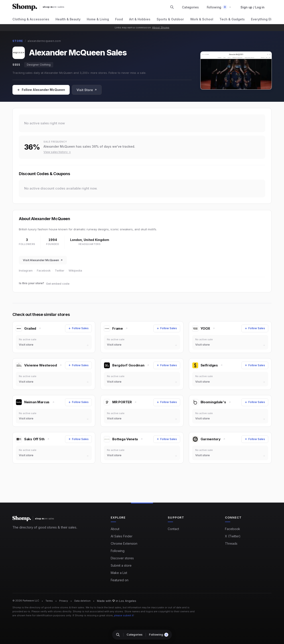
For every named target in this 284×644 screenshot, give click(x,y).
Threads (231, 543)
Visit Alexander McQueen (43, 260)
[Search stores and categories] (172, 7)
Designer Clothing (39, 65)
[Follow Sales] (41, 90)
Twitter (60, 270)
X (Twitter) (233, 536)
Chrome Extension (124, 543)
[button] (219, 7)
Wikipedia (75, 270)
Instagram (26, 270)
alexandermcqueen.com (44, 41)
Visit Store (87, 90)
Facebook (44, 270)
